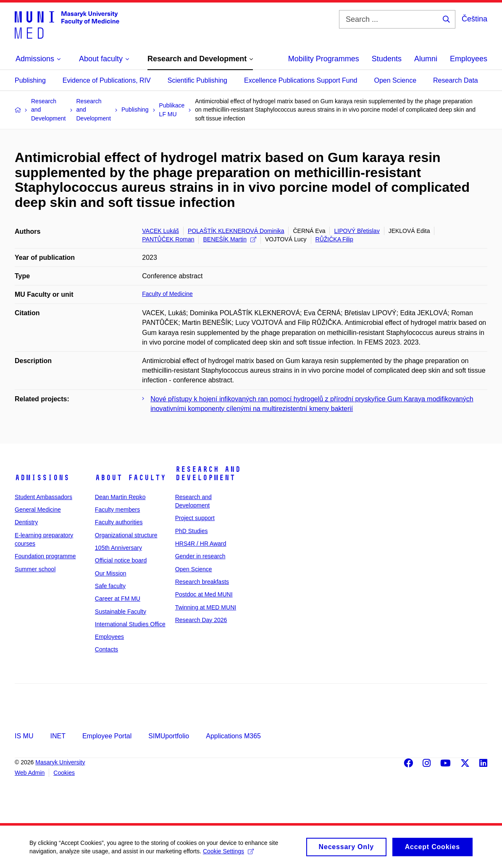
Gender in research (200, 556)
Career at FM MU (118, 599)
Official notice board (121, 560)
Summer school (35, 569)
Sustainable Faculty (121, 612)
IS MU (24, 736)
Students (387, 59)
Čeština (474, 19)
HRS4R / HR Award (201, 544)
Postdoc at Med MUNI (204, 594)
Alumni (426, 59)
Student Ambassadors (43, 497)
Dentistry (26, 522)
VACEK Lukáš (160, 231)
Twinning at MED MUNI (206, 607)
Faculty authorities (119, 522)
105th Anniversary (118, 548)
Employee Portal (107, 736)
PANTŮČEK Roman (168, 239)
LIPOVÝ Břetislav (357, 231)
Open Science (396, 80)
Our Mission (111, 573)
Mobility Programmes (324, 59)
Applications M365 (233, 736)
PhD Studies (192, 531)
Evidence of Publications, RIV (107, 80)
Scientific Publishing (197, 80)
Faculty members (117, 510)
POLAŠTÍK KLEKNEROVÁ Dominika (236, 231)
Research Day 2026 (201, 620)
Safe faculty (110, 586)
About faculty (130, 478)
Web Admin (30, 773)
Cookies (64, 773)
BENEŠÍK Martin (229, 239)
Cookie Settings (228, 855)
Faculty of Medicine (167, 294)
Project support (195, 518)
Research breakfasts (202, 582)
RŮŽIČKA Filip (334, 239)
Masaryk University (60, 762)
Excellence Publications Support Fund (301, 80)
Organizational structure (126, 535)
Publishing (30, 80)
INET (58, 736)
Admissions (42, 478)
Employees (469, 59)
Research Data (456, 80)
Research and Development (208, 473)
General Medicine (38, 510)
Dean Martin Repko (120, 497)
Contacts (106, 649)
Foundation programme (45, 556)
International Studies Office (130, 624)
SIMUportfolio (169, 736)
